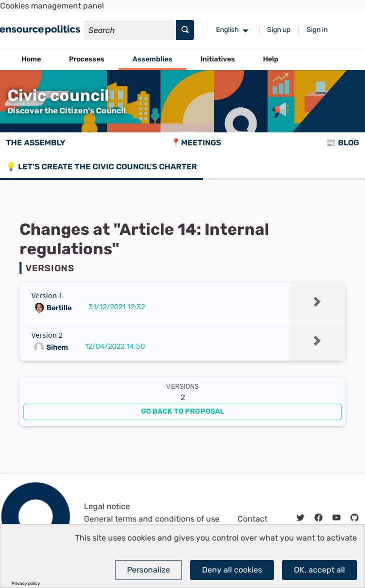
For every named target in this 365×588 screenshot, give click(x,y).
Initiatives (218, 59)
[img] (317, 302)
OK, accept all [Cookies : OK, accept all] (319, 570)
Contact (252, 519)
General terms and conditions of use (152, 519)
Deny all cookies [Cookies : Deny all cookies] (232, 570)
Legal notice (107, 506)
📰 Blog (342, 143)
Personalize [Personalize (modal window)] (148, 570)
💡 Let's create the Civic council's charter (101, 167)
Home (31, 59)
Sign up (279, 30)
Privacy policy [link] (26, 584)
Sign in (317, 30)
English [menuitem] (227, 30)
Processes (87, 59)
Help (271, 59)
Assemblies (152, 59)
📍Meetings (196, 143)
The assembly (36, 143)
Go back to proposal (183, 411)
